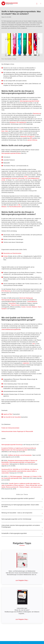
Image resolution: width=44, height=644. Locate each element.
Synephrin (4, 309)
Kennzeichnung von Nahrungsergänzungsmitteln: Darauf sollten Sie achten (20, 506)
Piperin (40, 307)
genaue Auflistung (32, 140)
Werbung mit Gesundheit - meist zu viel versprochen (17, 513)
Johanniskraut (12, 303)
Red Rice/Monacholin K (16, 207)
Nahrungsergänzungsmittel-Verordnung (12, 445)
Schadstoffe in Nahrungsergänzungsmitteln (14, 533)
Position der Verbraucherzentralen (10, 428)
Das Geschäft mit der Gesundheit (12, 417)
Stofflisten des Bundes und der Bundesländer (20, 455)
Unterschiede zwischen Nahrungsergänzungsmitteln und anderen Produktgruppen (21, 526)
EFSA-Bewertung (6, 291)
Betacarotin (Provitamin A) (27, 136)
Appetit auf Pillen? (8, 414)
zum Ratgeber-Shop (22, 580)
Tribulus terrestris (15, 305)
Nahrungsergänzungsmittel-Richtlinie (30, 101)
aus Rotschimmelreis (12, 253)
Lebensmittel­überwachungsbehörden (11, 329)
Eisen (3, 131)
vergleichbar (26, 363)
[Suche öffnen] (37, 3)
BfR (31, 138)
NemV (26, 177)
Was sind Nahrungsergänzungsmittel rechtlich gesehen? (18, 498)
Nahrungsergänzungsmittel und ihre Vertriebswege (16, 519)
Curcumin (29, 307)
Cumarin (23, 307)
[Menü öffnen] (41, 4)
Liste (34, 344)
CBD (19, 205)
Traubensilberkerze (32, 302)
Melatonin (4, 207)
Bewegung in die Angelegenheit (18, 122)
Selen (7, 131)
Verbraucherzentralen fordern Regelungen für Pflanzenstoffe (17, 431)
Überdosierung (37, 113)
